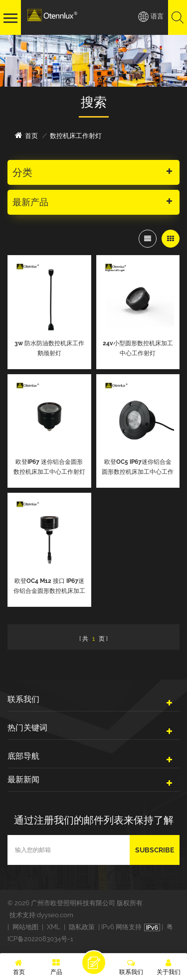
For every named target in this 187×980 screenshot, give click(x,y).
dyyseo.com (55, 915)
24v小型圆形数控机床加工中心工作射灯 (138, 348)
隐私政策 (82, 927)
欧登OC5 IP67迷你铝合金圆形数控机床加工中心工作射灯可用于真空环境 (138, 468)
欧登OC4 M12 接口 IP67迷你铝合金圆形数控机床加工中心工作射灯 (49, 587)
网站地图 (25, 927)
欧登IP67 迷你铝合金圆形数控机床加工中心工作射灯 (49, 467)
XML (54, 927)
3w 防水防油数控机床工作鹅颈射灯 (49, 348)
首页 (26, 135)
